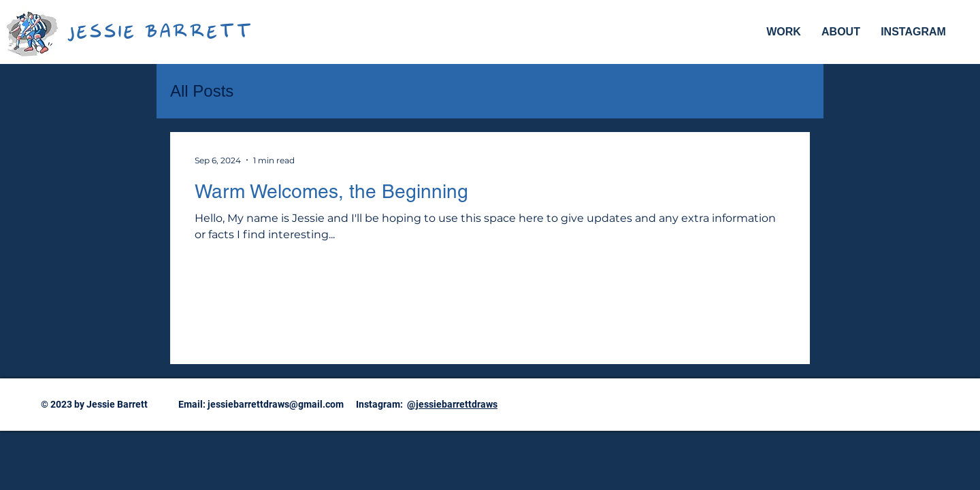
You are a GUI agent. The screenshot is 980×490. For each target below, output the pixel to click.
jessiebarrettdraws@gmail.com (276, 404)
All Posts (202, 91)
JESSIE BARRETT (159, 34)
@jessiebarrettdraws (452, 404)
